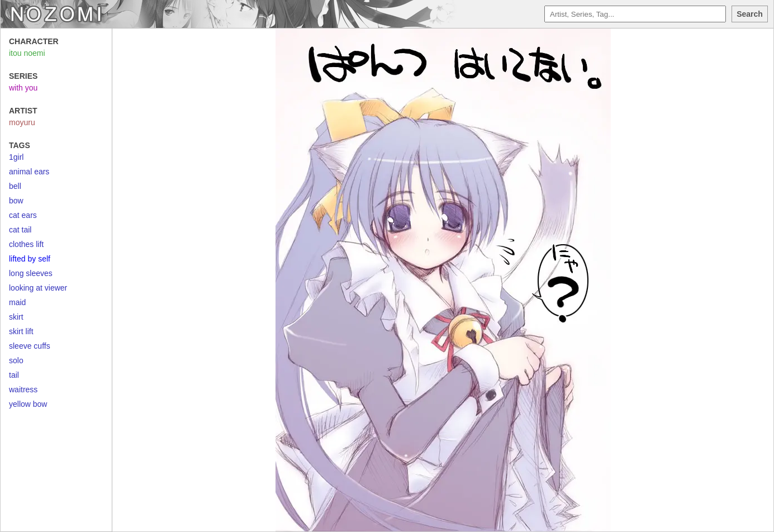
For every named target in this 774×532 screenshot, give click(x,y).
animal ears (29, 172)
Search (750, 14)
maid (17, 302)
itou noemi (27, 53)
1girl (16, 157)
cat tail (20, 230)
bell (15, 186)
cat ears (23, 215)
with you (23, 88)
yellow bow (28, 404)
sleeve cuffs (30, 346)
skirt (16, 317)
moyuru (22, 122)
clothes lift (26, 244)
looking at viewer (38, 288)
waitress (23, 389)
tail (14, 375)
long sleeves (31, 273)
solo (16, 360)
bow (16, 201)
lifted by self (30, 259)
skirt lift (21, 331)
